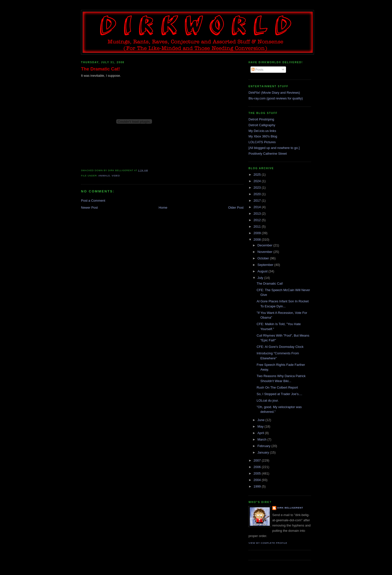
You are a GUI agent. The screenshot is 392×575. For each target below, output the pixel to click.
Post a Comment (93, 201)
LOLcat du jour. (267, 400)
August (263, 271)
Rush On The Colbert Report (277, 387)
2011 (258, 227)
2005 (258, 473)
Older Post (236, 208)
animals (104, 176)
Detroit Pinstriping (261, 119)
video (116, 176)
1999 (258, 486)
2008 (258, 240)
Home (163, 208)
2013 (258, 214)
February (264, 446)
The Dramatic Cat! (100, 69)
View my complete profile (268, 543)
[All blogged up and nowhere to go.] (274, 148)
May (261, 426)
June (261, 420)
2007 (258, 460)
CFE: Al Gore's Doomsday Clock (280, 347)
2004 (258, 480)
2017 (258, 201)
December (265, 245)
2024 (258, 181)
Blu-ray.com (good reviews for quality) (276, 98)
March (262, 439)
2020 (258, 194)
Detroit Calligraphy (262, 125)
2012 (258, 220)
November (265, 252)
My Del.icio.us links (262, 131)
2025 (258, 175)
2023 (258, 188)
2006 (258, 467)
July (261, 278)
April (261, 433)
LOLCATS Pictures (262, 142)
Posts (257, 70)
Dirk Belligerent (290, 508)
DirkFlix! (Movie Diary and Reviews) (274, 93)
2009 (258, 233)
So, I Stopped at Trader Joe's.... (279, 394)
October (264, 258)
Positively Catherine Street (268, 154)
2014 (258, 207)
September (266, 265)
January (264, 452)
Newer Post (89, 208)
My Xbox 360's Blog (263, 136)
